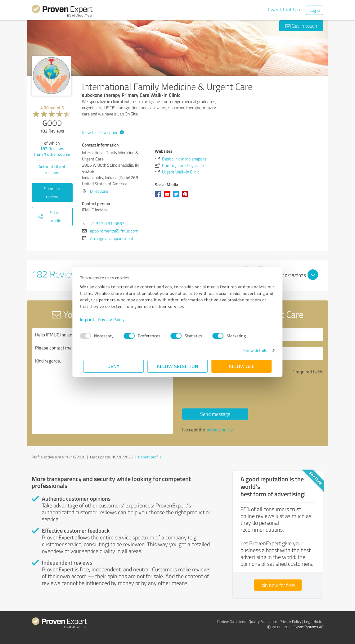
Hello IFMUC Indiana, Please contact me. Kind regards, (102, 381)
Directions (99, 191)
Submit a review (52, 193)
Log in (315, 10)
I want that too (284, 9)
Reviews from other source (52, 151)
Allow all (241, 366)
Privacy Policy (115, 319)
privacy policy (220, 430)
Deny (114, 366)
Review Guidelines (231, 621)
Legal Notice (314, 621)
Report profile (150, 457)
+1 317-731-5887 (107, 223)
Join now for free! (278, 585)
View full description (102, 132)
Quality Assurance (263, 621)
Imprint (91, 319)
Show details (252, 350)
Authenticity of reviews (52, 169)
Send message (215, 414)
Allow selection (177, 366)
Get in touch (301, 26)
